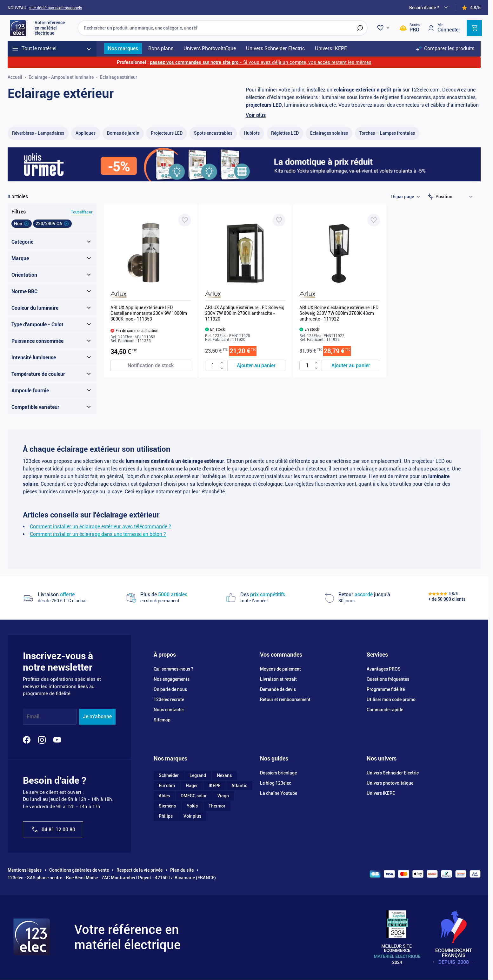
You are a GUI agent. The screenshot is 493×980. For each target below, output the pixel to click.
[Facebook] (27, 740)
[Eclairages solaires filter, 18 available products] (329, 133)
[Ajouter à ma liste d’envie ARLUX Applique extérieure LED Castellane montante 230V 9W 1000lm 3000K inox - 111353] (185, 220)
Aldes (164, 796)
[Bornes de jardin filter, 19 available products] (123, 133)
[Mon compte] (444, 28)
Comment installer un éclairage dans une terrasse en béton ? (98, 534)
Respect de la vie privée (140, 870)
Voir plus (256, 115)
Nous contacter (169, 710)
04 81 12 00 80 (53, 829)
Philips (166, 816)
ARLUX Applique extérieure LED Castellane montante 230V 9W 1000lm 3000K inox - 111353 (149, 313)
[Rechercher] (360, 28)
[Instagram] (42, 740)
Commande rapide (385, 710)
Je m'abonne (97, 716)
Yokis (192, 806)
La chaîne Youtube (279, 793)
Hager (192, 786)
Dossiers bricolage (278, 773)
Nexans (224, 775)
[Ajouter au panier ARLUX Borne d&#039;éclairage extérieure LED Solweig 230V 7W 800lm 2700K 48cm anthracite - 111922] (351, 365)
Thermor (217, 806)
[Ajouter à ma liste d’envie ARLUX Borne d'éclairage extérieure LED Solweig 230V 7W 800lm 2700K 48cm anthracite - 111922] (374, 220)
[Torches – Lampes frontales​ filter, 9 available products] (387, 133)
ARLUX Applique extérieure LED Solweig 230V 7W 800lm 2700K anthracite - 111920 (245, 313)
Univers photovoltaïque (390, 783)
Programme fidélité (386, 689)
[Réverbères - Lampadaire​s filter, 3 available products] (38, 133)
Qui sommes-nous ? (173, 669)
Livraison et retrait (278, 679)
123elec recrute (169, 700)
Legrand (198, 775)
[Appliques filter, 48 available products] (86, 133)
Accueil (15, 77)
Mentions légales (25, 870)
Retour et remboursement (285, 700)
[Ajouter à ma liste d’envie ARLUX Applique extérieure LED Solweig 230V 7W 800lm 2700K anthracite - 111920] (279, 220)
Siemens (167, 806)
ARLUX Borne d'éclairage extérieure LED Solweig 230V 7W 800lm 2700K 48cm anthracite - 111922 (339, 313)
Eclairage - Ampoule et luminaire (61, 77)
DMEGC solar (194, 796)
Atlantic (239, 786)
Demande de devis (278, 689)
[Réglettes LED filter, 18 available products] (285, 133)
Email (33, 716)
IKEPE (215, 786)
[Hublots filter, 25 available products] (252, 133)
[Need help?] (430, 8)
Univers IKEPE (381, 793)
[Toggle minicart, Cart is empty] (474, 28)
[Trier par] (456, 197)
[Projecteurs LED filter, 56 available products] (167, 133)
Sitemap (162, 720)
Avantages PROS (384, 669)
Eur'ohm (167, 786)
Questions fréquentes (388, 679)
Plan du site (182, 870)
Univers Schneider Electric (393, 773)
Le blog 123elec (276, 783)
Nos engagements (172, 679)
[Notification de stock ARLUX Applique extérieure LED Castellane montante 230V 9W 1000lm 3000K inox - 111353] (151, 365)
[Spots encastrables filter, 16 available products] (213, 133)
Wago (223, 796)
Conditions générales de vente (79, 870)
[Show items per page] (405, 197)
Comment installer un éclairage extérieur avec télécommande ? (100, 527)
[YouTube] (57, 740)
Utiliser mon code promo (391, 700)
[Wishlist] (384, 28)
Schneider (169, 775)
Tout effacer (82, 212)
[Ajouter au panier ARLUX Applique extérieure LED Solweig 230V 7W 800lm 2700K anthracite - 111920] (256, 365)
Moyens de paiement (280, 669)
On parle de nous (170, 689)
